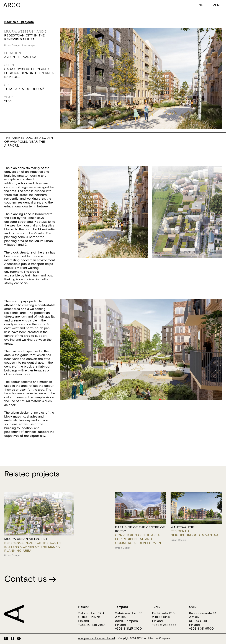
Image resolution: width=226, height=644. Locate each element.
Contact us (30, 579)
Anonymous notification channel (97, 638)
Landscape (29, 45)
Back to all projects (19, 22)
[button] (200, 5)
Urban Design (12, 45)
